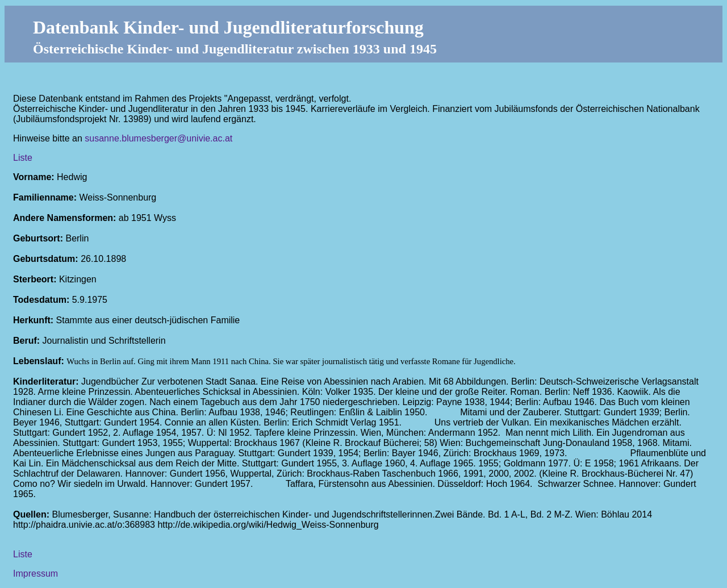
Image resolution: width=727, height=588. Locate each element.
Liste (23, 158)
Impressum (35, 574)
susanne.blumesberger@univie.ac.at (158, 138)
